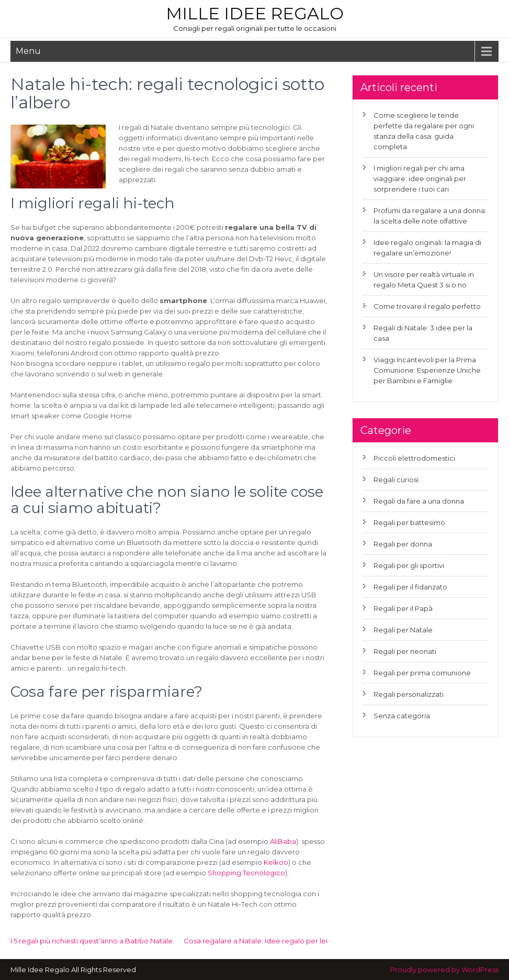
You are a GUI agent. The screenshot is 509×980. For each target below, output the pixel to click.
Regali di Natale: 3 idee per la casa (423, 333)
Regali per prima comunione (422, 673)
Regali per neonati (405, 651)
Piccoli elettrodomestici (414, 458)
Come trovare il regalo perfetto (427, 306)
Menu (28, 51)
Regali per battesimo (409, 522)
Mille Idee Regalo (255, 13)
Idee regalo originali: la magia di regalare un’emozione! (427, 248)
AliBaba (283, 841)
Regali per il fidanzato (410, 587)
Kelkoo (276, 862)
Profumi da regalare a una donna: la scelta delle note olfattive (430, 216)
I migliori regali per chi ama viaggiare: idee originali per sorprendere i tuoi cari (420, 179)
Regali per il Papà (403, 608)
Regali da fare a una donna (419, 501)
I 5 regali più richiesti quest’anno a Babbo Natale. (92, 941)
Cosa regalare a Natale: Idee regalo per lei (256, 941)
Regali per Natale (403, 630)
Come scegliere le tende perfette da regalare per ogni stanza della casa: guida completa (424, 131)
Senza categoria (402, 716)
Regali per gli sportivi (409, 565)
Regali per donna (403, 544)
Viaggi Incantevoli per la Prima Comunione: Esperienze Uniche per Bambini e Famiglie (427, 370)
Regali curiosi (396, 480)
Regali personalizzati (409, 694)
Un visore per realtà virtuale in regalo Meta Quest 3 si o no (424, 280)
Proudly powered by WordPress (444, 970)
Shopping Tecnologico (246, 873)
